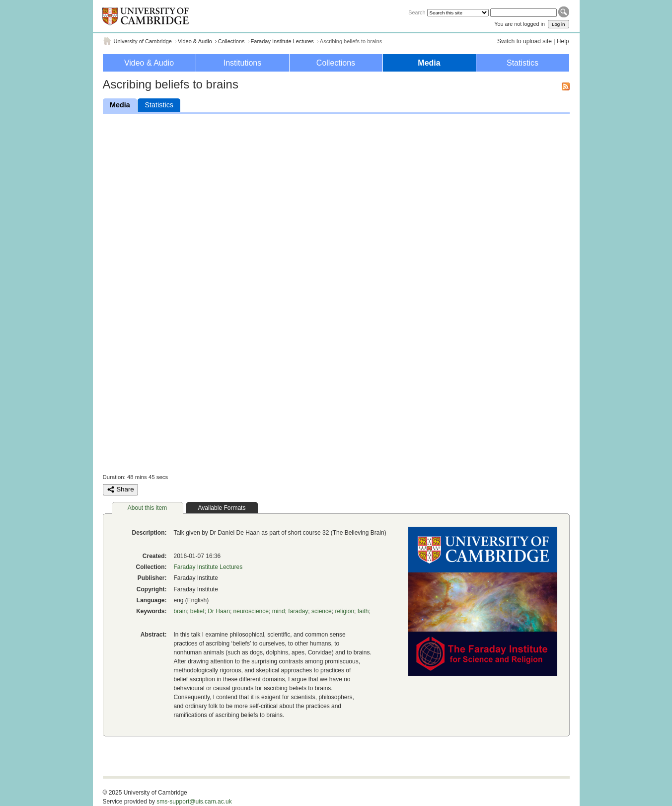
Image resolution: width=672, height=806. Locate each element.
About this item (147, 508)
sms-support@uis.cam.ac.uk (194, 802)
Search (417, 12)
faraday (298, 611)
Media (429, 63)
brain (181, 611)
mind (279, 611)
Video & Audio (195, 41)
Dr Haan (219, 611)
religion (344, 611)
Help (563, 41)
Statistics (523, 63)
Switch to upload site (524, 41)
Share (120, 489)
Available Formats (222, 508)
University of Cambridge (143, 41)
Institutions (242, 63)
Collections (231, 41)
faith (363, 611)
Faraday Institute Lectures (282, 41)
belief (197, 611)
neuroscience (251, 611)
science (322, 611)
